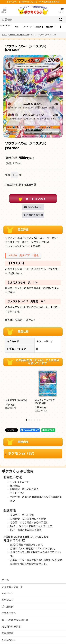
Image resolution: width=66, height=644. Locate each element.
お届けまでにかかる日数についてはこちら (26, 537)
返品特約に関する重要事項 (20, 185)
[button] (4, 10)
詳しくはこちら (30, 489)
